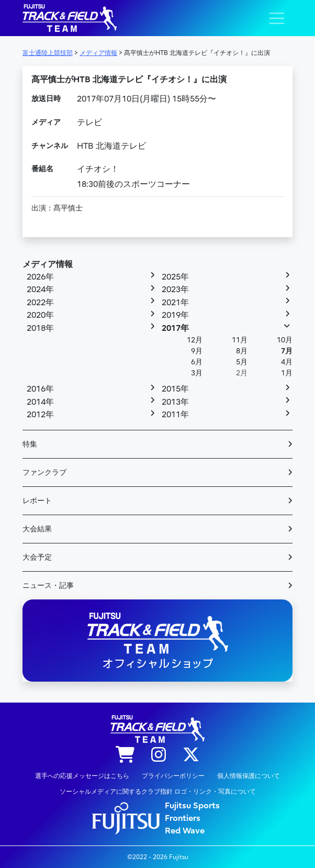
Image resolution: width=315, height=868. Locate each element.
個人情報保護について (249, 776)
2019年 (175, 315)
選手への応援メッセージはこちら (82, 776)
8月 (242, 351)
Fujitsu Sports (192, 806)
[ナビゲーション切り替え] (277, 18)
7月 (287, 351)
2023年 (175, 290)
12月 (195, 340)
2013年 (175, 402)
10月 (285, 340)
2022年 (40, 303)
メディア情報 (48, 264)
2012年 (40, 415)
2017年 (175, 328)
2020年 (40, 315)
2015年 (175, 389)
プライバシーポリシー (173, 776)
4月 (287, 362)
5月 (242, 362)
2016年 (40, 389)
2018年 (40, 328)
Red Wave (185, 831)
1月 (287, 373)
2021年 (175, 303)
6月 (197, 362)
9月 (197, 351)
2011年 (175, 415)
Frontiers (183, 818)
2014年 (40, 402)
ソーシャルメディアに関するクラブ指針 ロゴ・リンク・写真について (158, 792)
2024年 (40, 290)
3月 (197, 373)
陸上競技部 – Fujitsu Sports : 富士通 (70, 18)
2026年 (40, 277)
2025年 (175, 277)
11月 (240, 340)
